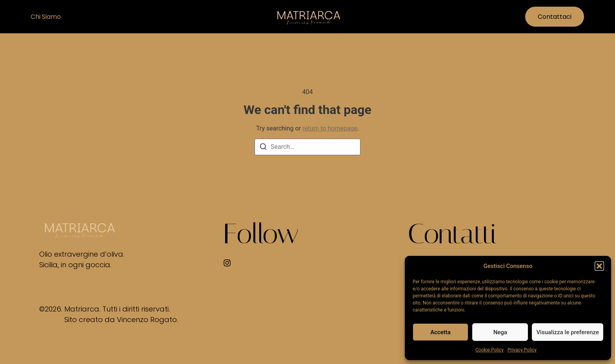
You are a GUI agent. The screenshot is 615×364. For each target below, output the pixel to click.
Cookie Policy (489, 350)
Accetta (440, 332)
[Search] (263, 148)
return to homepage (330, 128)
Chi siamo (46, 17)
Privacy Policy (522, 350)
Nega (500, 332)
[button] (599, 266)
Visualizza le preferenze (568, 332)
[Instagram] (227, 263)
